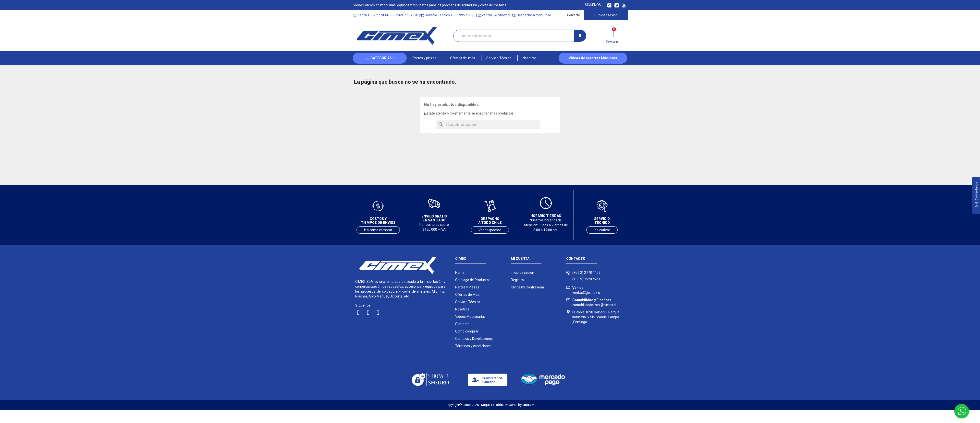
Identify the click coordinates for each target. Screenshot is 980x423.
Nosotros (462, 309)
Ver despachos (490, 230)
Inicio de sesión (522, 273)
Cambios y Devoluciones (474, 339)
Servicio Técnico (468, 302)
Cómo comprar (467, 331)
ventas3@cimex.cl (496, 15)
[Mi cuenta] (606, 15)
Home (460, 273)
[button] (426, 58)
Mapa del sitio (492, 405)
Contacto (574, 15)
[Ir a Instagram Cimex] (609, 5)
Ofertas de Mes (467, 295)
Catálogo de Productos (473, 280)
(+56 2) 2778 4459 (586, 273)
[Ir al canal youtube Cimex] (624, 5)
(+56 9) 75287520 (586, 279)
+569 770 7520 (407, 15)
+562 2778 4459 (380, 15)
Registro (517, 280)
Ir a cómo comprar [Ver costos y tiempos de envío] (378, 230)
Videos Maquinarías (470, 317)
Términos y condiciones (473, 346)
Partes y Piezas (467, 287)
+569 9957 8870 (463, 15)
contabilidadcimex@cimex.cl (594, 302)
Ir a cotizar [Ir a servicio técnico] (602, 230)
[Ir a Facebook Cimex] (617, 5)
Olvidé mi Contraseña (527, 287)
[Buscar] (488, 125)
